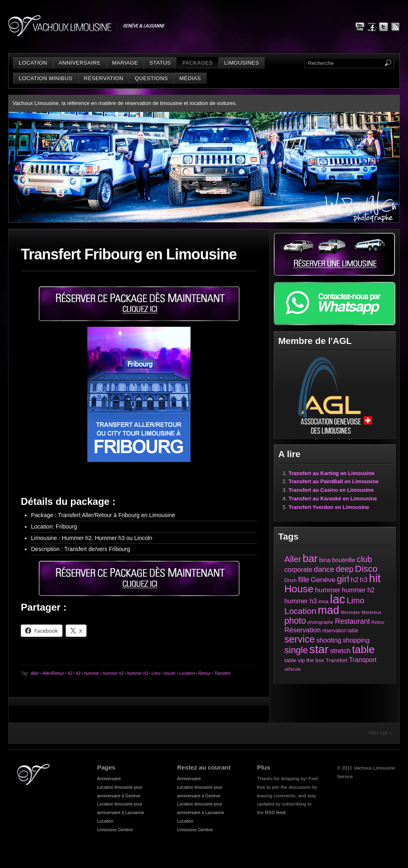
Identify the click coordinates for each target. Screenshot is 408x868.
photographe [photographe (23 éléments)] (321, 622)
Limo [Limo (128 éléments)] (356, 600)
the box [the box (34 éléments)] (315, 660)
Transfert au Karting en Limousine (331, 473)
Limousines (242, 63)
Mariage (125, 63)
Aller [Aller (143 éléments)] (293, 559)
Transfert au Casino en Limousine (331, 490)
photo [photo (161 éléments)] (295, 621)
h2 (70, 673)
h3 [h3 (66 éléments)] (364, 580)
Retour (204, 673)
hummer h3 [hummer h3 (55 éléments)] (301, 601)
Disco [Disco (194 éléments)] (366, 569)
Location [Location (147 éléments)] (300, 611)
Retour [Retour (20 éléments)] (378, 622)
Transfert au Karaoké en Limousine (333, 499)
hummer (92, 673)
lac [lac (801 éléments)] (338, 599)
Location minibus (46, 78)
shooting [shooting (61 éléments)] (329, 640)
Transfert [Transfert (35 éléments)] (337, 660)
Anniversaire (80, 63)
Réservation (104, 78)
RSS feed (275, 812)
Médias (190, 78)
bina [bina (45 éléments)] (325, 560)
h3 (78, 673)
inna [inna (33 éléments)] (323, 601)
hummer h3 (138, 673)
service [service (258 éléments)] (300, 639)
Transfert (222, 673)
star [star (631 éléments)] (319, 649)
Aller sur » (380, 733)
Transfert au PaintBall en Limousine (334, 481)
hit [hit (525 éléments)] (375, 578)
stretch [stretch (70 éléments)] (340, 651)
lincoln (170, 673)
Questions (151, 78)
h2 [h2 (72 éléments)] (355, 580)
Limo (156, 673)
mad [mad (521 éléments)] (329, 610)
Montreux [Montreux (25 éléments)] (371, 612)
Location (33, 63)
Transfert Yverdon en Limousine (329, 507)
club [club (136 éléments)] (364, 559)
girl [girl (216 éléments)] (343, 579)
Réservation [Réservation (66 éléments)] (303, 630)
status (160, 63)
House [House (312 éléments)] (299, 589)
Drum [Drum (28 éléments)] (290, 580)
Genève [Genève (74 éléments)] (323, 580)
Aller (35, 673)
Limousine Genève (115, 830)
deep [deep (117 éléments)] (345, 569)
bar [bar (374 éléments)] (310, 558)
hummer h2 (113, 673)
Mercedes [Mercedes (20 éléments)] (350, 612)
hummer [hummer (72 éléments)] (328, 590)
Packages (198, 63)
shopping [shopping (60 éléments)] (356, 640)
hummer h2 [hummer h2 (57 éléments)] (358, 590)
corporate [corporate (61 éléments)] (298, 569)
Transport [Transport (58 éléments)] (363, 660)
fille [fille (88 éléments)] (304, 580)
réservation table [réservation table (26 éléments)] (340, 631)
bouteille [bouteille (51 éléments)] (344, 560)
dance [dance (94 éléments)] (324, 569)
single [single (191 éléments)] (296, 650)
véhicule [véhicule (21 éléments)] (293, 669)
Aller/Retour (53, 673)
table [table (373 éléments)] (363, 649)
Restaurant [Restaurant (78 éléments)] (353, 621)
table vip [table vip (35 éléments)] (295, 660)
